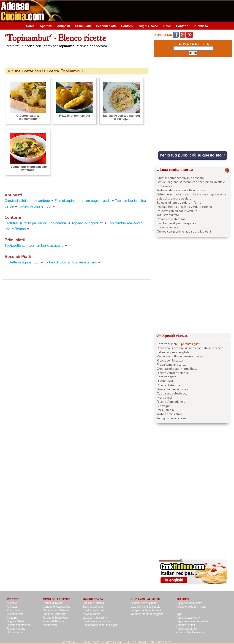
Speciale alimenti (93, 607)
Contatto (182, 26)
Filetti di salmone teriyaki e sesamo (180, 178)
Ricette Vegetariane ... (171, 402)
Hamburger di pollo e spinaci (176, 223)
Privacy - (182, 632)
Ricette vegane (16, 629)
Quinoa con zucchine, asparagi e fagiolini (184, 232)
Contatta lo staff (185, 625)
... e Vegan (164, 406)
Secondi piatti (106, 26)
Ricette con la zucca (170, 361)
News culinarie (92, 614)
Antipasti (63, 26)
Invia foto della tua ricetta (191, 607)
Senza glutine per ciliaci (172, 389)
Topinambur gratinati (87, 223)
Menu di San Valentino (57, 610)
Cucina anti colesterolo (172, 394)
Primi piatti (13, 610)
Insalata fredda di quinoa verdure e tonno (184, 207)
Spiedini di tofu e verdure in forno (179, 203)
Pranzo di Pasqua (54, 621)
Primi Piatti (83, 26)
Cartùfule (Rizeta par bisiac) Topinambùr (36, 223)
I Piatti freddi (165, 381)
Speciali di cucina (93, 603)
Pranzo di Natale (53, 603)
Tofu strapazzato (168, 215)
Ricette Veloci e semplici (173, 373)
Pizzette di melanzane (171, 219)
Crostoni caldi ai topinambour (27, 201)
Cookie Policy (196, 632)
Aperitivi (46, 26)
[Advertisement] (47, 106)
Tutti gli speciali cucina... (173, 418)
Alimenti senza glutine (144, 603)
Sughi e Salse (15, 621)
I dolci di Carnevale (54, 614)
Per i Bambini (166, 410)
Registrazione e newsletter (192, 621)
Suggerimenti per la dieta (146, 610)
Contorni (127, 26)
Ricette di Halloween (55, 618)
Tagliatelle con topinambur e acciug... (121, 117)
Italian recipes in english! (173, 352)
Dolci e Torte (14, 632)
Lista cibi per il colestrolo (146, 607)
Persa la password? (188, 618)
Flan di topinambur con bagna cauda (83, 201)
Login (179, 614)
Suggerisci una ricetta (189, 603)
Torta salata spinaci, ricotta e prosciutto (183, 190)
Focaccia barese (168, 227)
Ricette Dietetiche (168, 385)
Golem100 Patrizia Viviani (107, 642)
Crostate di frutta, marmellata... (178, 369)
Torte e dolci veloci (169, 414)
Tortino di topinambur (35, 206)
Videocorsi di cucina (95, 618)
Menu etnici (164, 398)
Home (30, 26)
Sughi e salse (148, 26)
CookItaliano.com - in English (100, 625)
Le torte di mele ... (169, 344)
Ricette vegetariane (19, 625)
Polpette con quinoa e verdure (177, 211)
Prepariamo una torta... (172, 365)
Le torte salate (166, 377)
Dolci (167, 26)
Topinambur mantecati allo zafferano (28, 168)
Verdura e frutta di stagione (147, 614)
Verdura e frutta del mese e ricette (179, 356)
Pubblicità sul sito (186, 629)
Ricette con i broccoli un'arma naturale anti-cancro (190, 348)
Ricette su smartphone (96, 621)
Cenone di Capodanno (57, 607)
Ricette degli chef (93, 610)
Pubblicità (201, 26)
